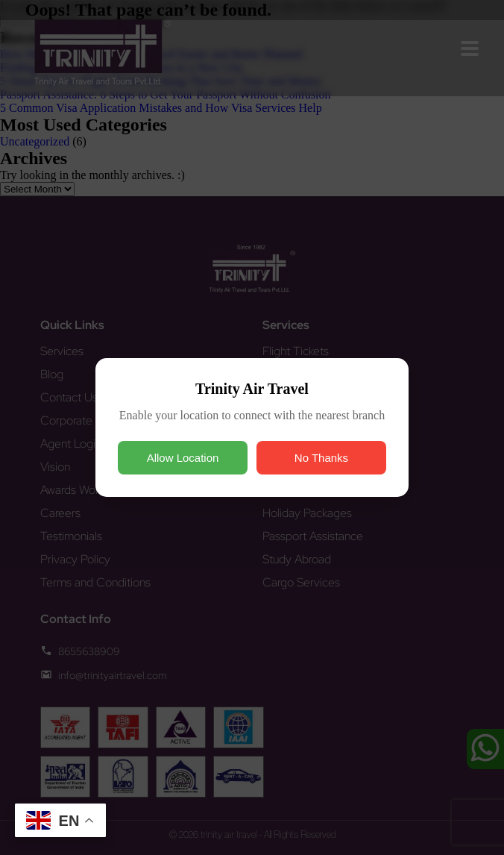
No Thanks (321, 458)
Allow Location (183, 458)
